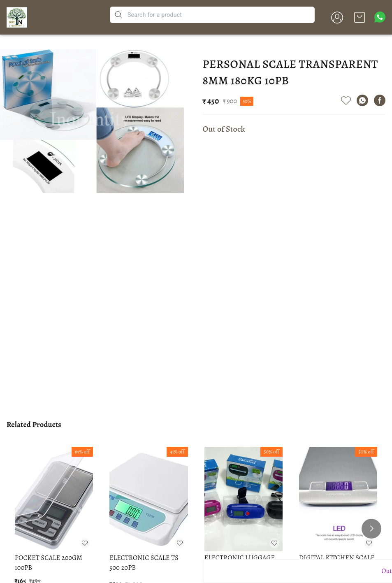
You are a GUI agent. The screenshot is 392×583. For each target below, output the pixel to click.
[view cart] (360, 17)
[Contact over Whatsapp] (380, 17)
